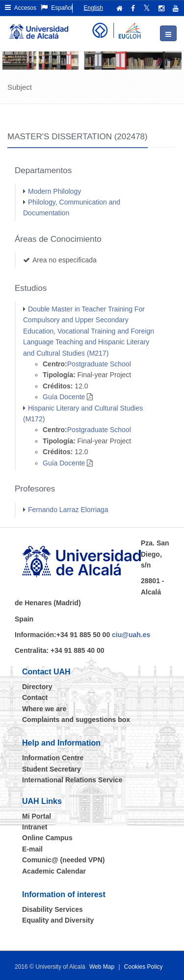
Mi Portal (37, 816)
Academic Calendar (54, 871)
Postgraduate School (99, 364)
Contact (35, 697)
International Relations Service (72, 780)
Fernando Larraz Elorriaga (68, 510)
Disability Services (53, 909)
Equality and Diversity (58, 920)
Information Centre (53, 758)
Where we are (44, 709)
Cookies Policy (144, 967)
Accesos (21, 8)
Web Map (102, 967)
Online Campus (47, 838)
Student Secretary (52, 769)
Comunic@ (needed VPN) (63, 860)
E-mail (32, 849)
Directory (37, 687)
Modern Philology (54, 191)
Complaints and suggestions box (76, 720)
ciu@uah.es (131, 635)
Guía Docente (64, 397)
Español (57, 8)
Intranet (35, 827)
